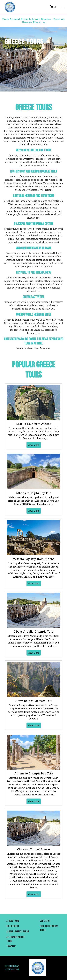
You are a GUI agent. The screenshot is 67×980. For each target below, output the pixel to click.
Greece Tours (13, 926)
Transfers (11, 946)
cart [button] (54, 7)
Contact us (45, 921)
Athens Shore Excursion (18, 932)
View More (34, 445)
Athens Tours (13, 921)
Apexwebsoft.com (12, 969)
